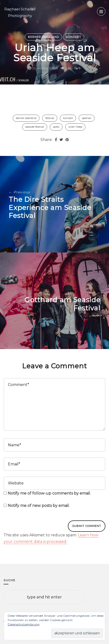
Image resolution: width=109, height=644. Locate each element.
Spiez (56, 127)
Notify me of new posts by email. (39, 506)
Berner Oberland (43, 37)
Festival (50, 118)
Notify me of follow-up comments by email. (49, 493)
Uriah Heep (75, 127)
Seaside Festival (35, 127)
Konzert (74, 37)
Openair (87, 118)
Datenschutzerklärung (24, 624)
